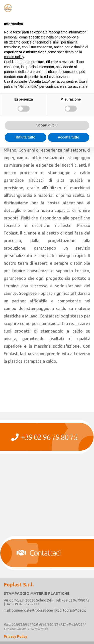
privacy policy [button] (65, 37)
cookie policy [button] (14, 57)
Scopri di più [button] (47, 125)
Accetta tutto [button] (68, 137)
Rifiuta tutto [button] (25, 137)
